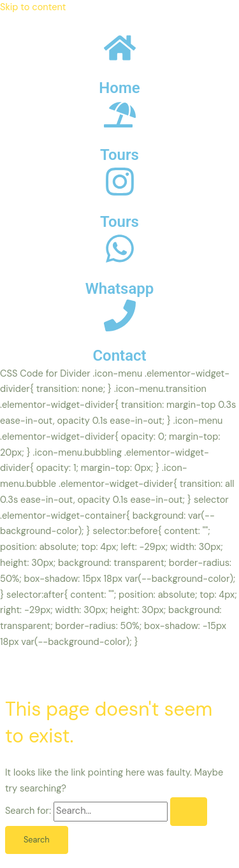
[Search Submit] (189, 812)
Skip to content (33, 7)
